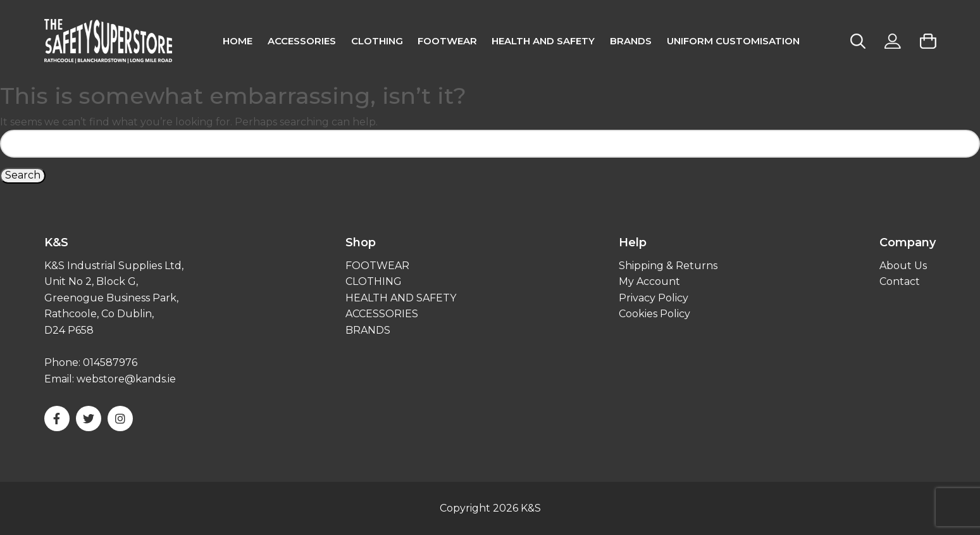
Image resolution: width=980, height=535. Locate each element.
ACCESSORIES (382, 314)
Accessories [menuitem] (302, 41)
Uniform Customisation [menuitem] (733, 41)
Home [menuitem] (238, 41)
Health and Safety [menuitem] (543, 41)
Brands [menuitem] (631, 41)
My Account (649, 281)
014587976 (110, 362)
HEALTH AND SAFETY (401, 298)
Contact (900, 281)
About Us (903, 266)
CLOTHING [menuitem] (377, 41)
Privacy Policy (654, 298)
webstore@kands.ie (126, 379)
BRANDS (368, 330)
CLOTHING (374, 281)
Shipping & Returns (668, 266)
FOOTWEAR (377, 266)
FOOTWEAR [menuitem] (447, 41)
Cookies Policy (654, 314)
